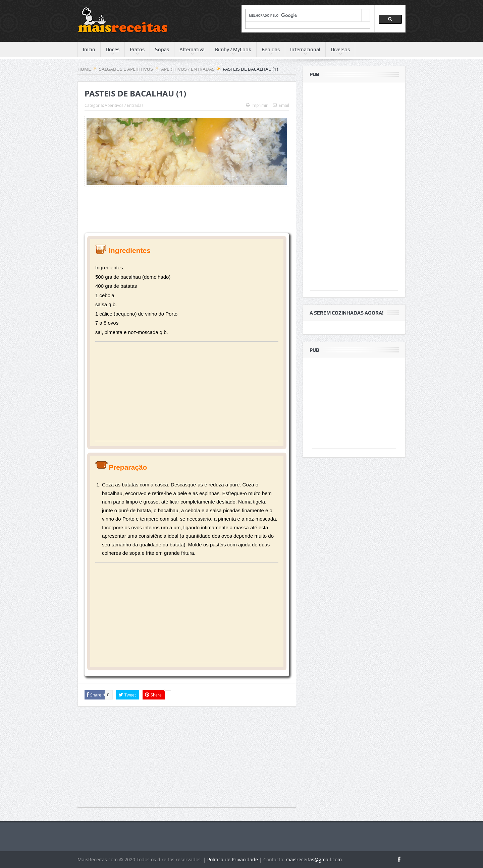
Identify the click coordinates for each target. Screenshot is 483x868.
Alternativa (192, 50)
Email (281, 105)
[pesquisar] (304, 16)
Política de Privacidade (233, 859)
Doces (113, 50)
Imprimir (257, 105)
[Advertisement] (187, 394)
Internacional (305, 50)
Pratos (137, 50)
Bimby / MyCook (233, 50)
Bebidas (271, 50)
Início (89, 50)
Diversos (340, 50)
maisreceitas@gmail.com (314, 859)
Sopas (162, 50)
